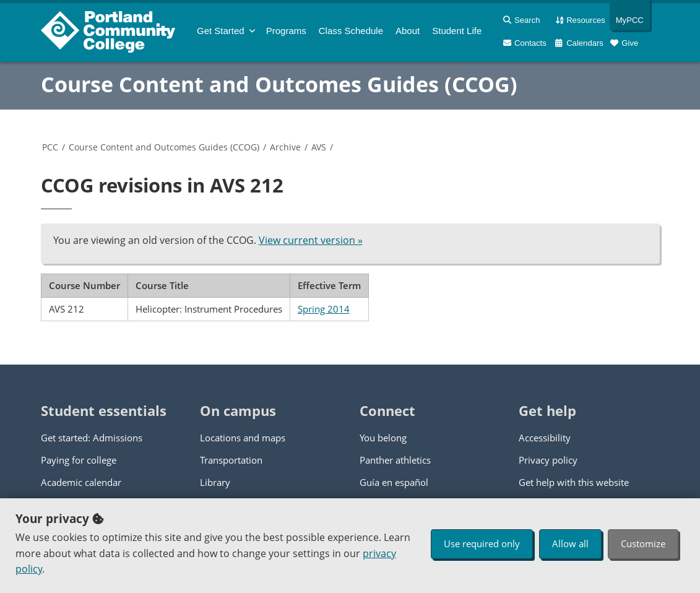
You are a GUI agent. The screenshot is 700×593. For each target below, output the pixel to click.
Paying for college (79, 460)
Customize (643, 543)
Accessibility (545, 438)
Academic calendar (81, 482)
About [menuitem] (408, 31)
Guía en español (394, 482)
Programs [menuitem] (286, 31)
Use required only (482, 543)
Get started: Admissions (92, 438)
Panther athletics (395, 460)
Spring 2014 (324, 309)
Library (215, 482)
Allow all (570, 543)
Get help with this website (574, 482)
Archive (285, 147)
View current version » (311, 240)
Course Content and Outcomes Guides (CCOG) (279, 84)
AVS (319, 147)
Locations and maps (243, 438)
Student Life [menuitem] (457, 31)
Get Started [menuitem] (221, 31)
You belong (383, 438)
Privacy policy (548, 460)
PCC (50, 147)
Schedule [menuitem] (351, 31)
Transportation (231, 460)
